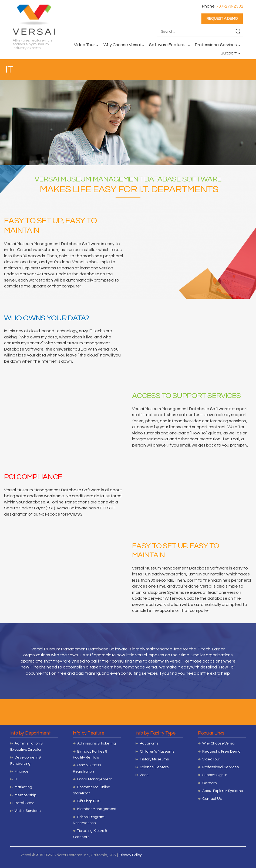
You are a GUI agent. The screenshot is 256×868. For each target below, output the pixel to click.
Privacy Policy (130, 855)
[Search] (238, 32)
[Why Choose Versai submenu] (143, 45)
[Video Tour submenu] (97, 45)
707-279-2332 (230, 6)
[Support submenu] (239, 53)
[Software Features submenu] (189, 45)
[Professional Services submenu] (239, 45)
